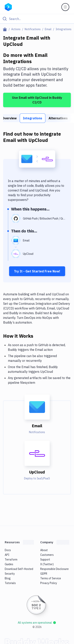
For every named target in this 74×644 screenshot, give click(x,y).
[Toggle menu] (65, 7)
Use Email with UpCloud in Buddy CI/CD (37, 100)
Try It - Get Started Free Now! (37, 271)
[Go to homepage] (8, 7)
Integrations (33, 118)
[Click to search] (37, 19)
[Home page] (6, 29)
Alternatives (58, 118)
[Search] (40, 19)
